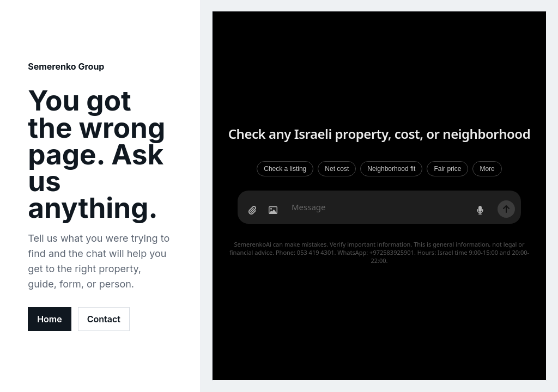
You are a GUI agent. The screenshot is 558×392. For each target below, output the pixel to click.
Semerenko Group (66, 66)
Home (50, 319)
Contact (104, 319)
